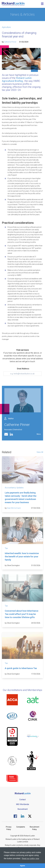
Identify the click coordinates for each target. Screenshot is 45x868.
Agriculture (6, 27)
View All (40, 452)
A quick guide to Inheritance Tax (21, 668)
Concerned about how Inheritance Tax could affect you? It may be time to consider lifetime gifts (22, 614)
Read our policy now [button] (30, 858)
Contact (22, 800)
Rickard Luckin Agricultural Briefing (17, 79)
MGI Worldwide (23, 804)
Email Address (23, 369)
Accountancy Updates (14, 488)
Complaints (21, 827)
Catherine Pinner (10, 42)
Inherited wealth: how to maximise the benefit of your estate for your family (22, 557)
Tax (6, 548)
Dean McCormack (14, 508)
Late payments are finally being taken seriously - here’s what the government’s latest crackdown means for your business (21, 498)
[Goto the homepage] (13, 4)
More (39, 434)
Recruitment (23, 809)
